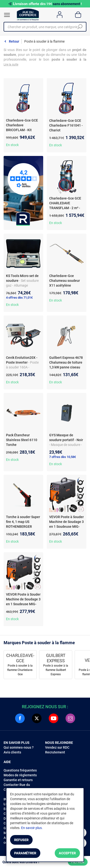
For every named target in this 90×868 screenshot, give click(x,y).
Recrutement (55, 752)
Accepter (67, 853)
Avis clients (12, 752)
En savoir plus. (32, 828)
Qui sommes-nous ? (19, 747)
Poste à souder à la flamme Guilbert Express (56, 670)
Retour (14, 41)
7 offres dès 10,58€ (63, 457)
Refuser (21, 840)
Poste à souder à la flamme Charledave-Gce (20, 670)
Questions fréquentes (20, 770)
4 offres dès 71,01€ (19, 298)
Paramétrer (25, 853)
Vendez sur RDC (57, 747)
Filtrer (78, 862)
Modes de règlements (20, 775)
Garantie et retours (18, 780)
